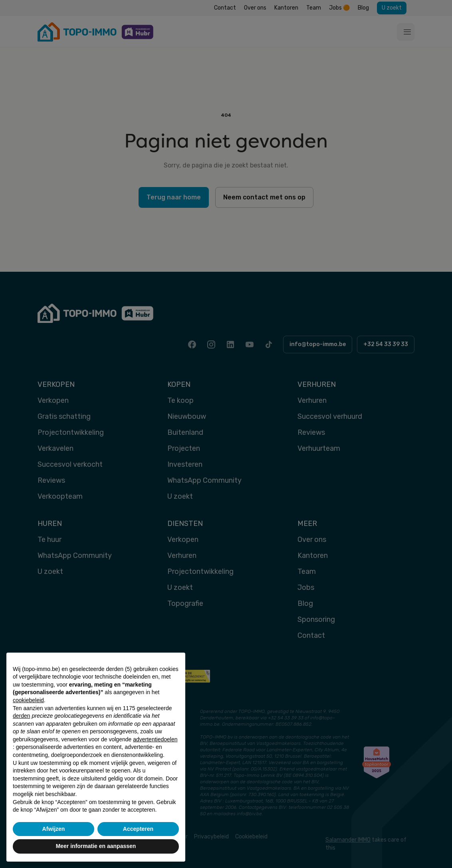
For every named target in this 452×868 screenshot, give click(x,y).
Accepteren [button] (138, 829)
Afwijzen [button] (54, 829)
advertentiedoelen (155, 739)
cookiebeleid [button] (28, 700)
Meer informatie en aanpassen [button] (96, 846)
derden (22, 716)
